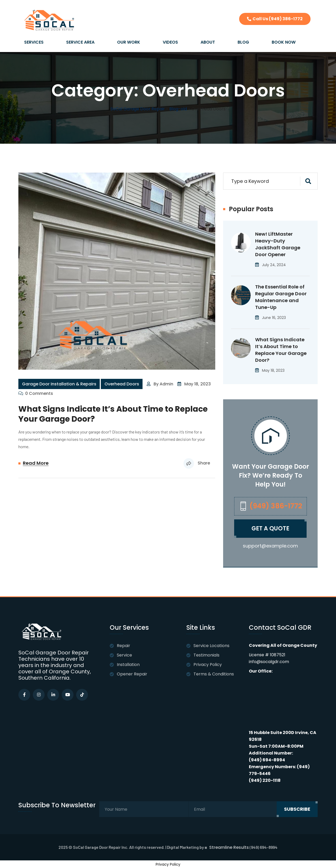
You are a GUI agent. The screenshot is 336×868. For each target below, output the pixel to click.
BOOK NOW (284, 42)
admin (166, 384)
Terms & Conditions (214, 674)
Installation (128, 665)
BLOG (243, 42)
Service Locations (211, 646)
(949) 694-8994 (267, 760)
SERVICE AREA (80, 42)
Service (124, 655)
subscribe (297, 809)
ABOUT (208, 42)
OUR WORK (129, 42)
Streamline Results (229, 848)
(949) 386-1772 (269, 506)
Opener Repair (132, 674)
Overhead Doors (122, 384)
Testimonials (206, 655)
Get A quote (270, 529)
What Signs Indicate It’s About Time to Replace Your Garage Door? (113, 414)
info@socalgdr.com (269, 662)
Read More (36, 463)
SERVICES (34, 42)
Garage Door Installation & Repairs (59, 384)
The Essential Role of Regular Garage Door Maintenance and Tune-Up (281, 297)
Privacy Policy (208, 665)
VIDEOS (170, 42)
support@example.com (270, 546)
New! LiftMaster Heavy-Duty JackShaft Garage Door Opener (278, 244)
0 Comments (39, 393)
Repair (124, 646)
